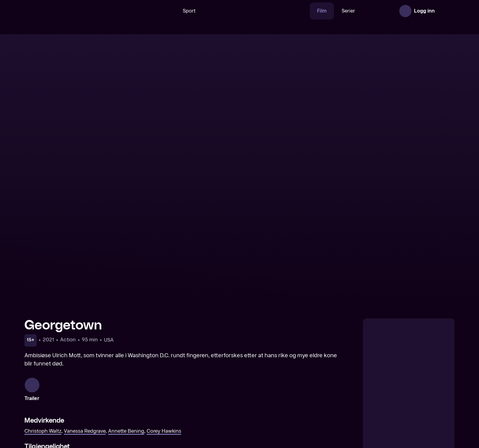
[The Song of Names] (185, 403)
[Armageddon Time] (294, 403)
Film (303, 11)
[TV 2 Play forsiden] (70, 11)
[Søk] (148, 11)
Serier (329, 11)
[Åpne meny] (446, 11)
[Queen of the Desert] (75, 403)
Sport (170, 11)
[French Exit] (404, 403)
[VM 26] (237, 11)
